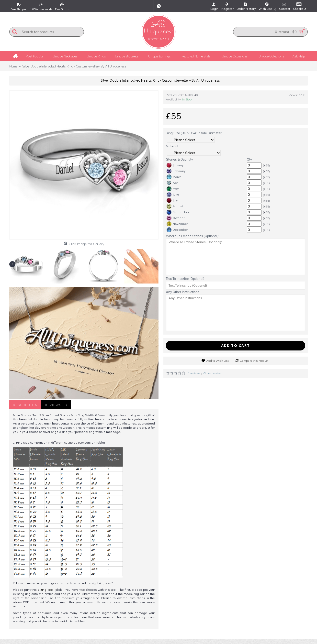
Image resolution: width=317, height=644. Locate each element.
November (177, 224)
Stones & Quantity (180, 159)
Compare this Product (254, 361)
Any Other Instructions (183, 292)
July (172, 200)
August (175, 206)
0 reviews (194, 373)
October (175, 218)
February (176, 171)
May (173, 189)
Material (172, 146)
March (174, 177)
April (173, 183)
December (177, 230)
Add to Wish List (217, 361)
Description (25, 405)
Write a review (212, 373)
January (175, 165)
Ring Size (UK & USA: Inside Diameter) (194, 133)
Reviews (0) (56, 405)
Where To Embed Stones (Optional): (192, 236)
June (173, 195)
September (178, 212)
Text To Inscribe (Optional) (185, 279)
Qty (249, 159)
